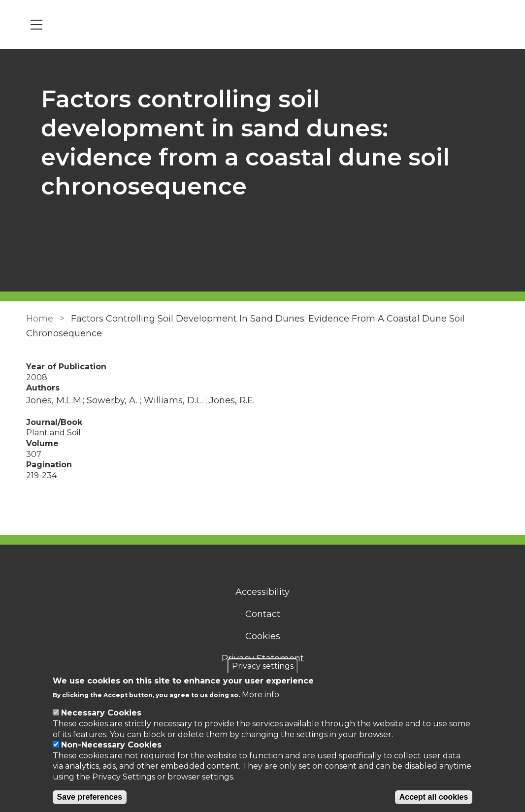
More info (261, 695)
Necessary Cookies (101, 713)
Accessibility (262, 592)
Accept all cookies (434, 797)
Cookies (263, 636)
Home (40, 319)
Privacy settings (263, 666)
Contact (263, 614)
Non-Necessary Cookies (111, 745)
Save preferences (90, 797)
